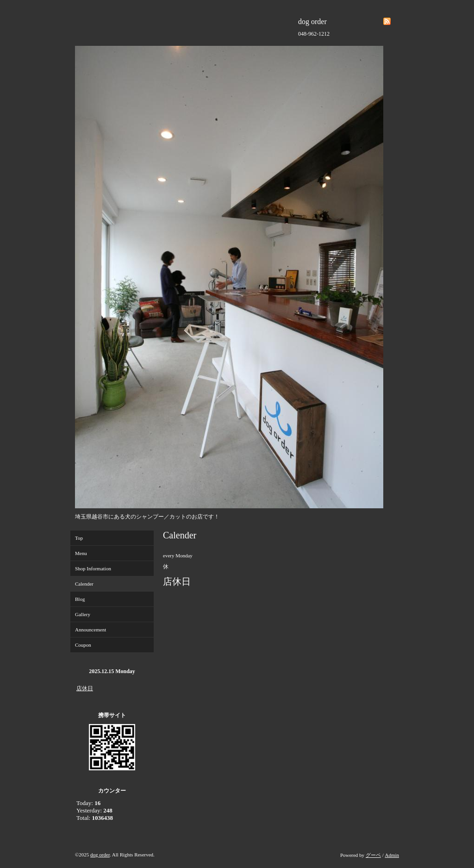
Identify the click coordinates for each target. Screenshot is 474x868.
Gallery (83, 614)
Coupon (83, 645)
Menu (81, 553)
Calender (84, 584)
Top (79, 538)
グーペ (373, 855)
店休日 (85, 688)
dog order (100, 855)
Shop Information (93, 568)
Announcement (90, 630)
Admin (392, 855)
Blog (80, 599)
